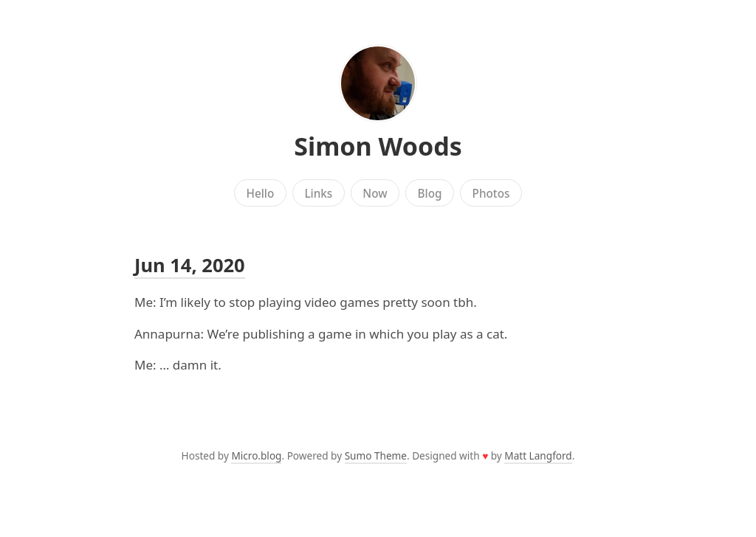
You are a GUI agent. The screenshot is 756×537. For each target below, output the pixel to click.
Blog (430, 193)
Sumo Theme (376, 455)
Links (318, 193)
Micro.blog (256, 455)
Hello (261, 193)
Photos (491, 193)
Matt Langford (538, 455)
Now (375, 193)
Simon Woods (378, 146)
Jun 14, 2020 (190, 265)
